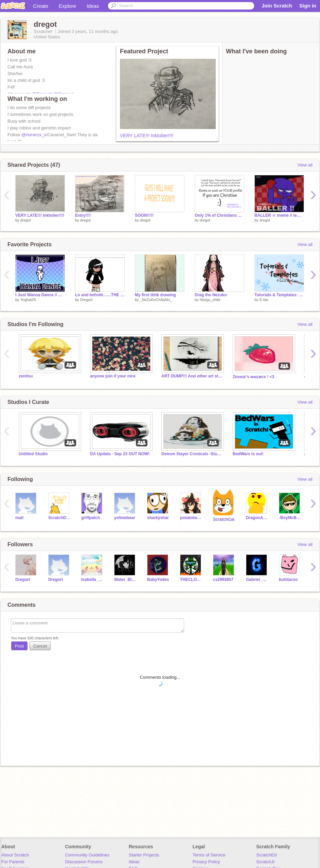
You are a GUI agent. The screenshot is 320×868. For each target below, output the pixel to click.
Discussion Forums (84, 862)
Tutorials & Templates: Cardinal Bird (279, 295)
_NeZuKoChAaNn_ (156, 300)
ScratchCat (224, 519)
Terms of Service (209, 855)
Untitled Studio (33, 454)
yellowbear (125, 518)
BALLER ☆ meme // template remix (279, 215)
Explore (67, 6)
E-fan (264, 300)
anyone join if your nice (113, 376)
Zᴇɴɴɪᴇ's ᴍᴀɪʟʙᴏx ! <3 (253, 377)
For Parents (13, 862)
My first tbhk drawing (155, 295)
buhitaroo (288, 580)
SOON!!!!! (144, 215)
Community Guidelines (87, 855)
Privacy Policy (206, 862)
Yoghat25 (28, 300)
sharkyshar (158, 518)
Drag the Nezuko (211, 295)
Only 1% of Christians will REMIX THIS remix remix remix (219, 215)
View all (305, 165)
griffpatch (91, 518)
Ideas (93, 6)
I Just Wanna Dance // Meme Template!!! (40, 295)
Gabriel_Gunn (257, 580)
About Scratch (15, 855)
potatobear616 (191, 518)
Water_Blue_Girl (126, 580)
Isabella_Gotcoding (93, 580)
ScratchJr (265, 862)
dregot (26, 220)
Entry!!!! (83, 215)
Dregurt (86, 300)
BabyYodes (158, 580)
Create (41, 6)
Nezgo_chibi (210, 300)
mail (19, 518)
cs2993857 (223, 580)
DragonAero (257, 518)
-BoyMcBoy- (290, 518)
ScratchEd (266, 855)
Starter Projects (144, 855)
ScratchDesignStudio (60, 518)
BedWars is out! (248, 454)
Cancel (40, 646)
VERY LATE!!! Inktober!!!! (147, 136)
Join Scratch (277, 6)
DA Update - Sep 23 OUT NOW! (120, 454)
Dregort (56, 580)
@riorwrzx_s (34, 135)
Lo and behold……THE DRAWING (100, 295)
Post (19, 646)
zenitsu (26, 376)
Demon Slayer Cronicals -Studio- (192, 454)
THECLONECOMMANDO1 (191, 580)
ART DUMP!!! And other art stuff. (192, 376)
